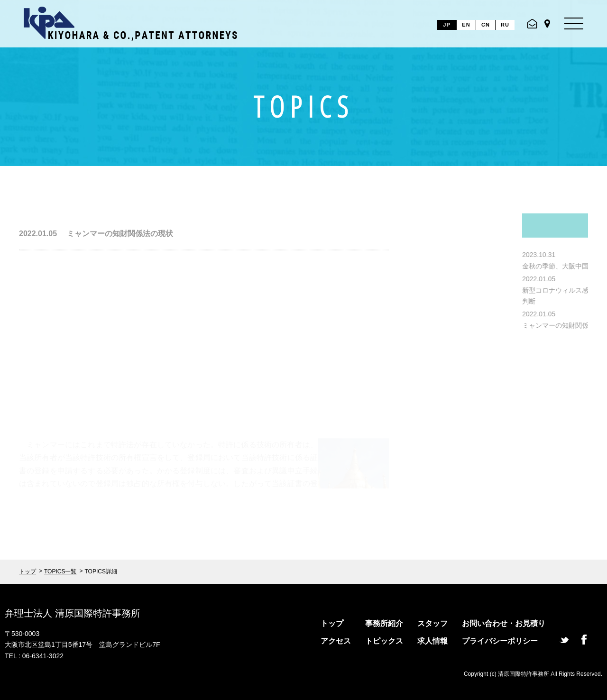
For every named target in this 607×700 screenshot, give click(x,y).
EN (466, 25)
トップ (28, 571)
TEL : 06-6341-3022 (34, 656)
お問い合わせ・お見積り (504, 623)
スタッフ (432, 623)
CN (486, 25)
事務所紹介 (384, 623)
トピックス (384, 641)
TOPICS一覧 (60, 571)
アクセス (336, 641)
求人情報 (432, 641)
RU (505, 25)
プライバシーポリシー (500, 641)
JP (447, 25)
